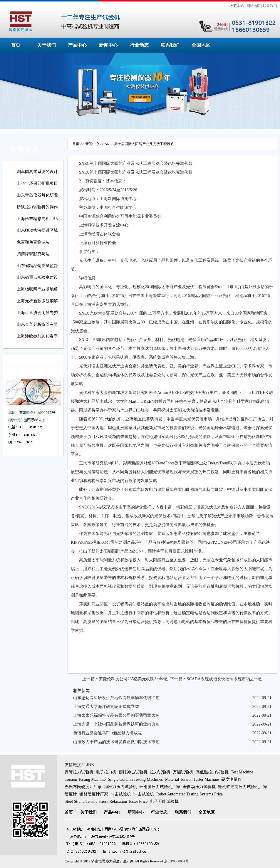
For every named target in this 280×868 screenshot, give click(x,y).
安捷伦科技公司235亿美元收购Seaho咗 (134, 679)
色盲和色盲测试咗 (33, 242)
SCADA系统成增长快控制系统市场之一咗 (224, 679)
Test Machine (242, 772)
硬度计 (71, 794)
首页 (16, 45)
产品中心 (77, 45)
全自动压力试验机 (199, 787)
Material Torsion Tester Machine (192, 779)
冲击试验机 (121, 794)
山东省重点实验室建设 (37, 277)
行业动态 (139, 45)
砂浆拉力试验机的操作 (37, 207)
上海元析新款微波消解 (37, 301)
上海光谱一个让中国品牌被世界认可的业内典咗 (116, 724)
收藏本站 (237, 6)
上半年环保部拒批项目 (37, 183)
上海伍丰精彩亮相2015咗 (37, 223)
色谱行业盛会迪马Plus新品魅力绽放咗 (108, 733)
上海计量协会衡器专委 (37, 313)
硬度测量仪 (232, 779)
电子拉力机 (106, 772)
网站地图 (254, 6)
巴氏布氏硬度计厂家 (83, 787)
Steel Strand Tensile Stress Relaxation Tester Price (106, 801)
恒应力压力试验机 (120, 787)
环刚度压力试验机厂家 (160, 787)
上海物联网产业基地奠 (37, 289)
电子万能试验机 (164, 801)
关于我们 (46, 45)
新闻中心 (108, 45)
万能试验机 (183, 772)
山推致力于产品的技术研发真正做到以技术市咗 (116, 742)
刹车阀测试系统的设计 (37, 172)
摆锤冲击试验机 (133, 772)
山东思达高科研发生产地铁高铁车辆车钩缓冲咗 (116, 698)
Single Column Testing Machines (135, 779)
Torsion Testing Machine (85, 779)
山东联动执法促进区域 (37, 230)
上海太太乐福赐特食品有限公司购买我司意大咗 (116, 715)
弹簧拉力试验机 (79, 772)
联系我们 (270, 6)
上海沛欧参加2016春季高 (37, 340)
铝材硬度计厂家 (94, 794)
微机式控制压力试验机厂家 (243, 787)
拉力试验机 (160, 772)
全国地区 (201, 45)
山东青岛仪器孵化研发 (37, 195)
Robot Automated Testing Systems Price (190, 794)
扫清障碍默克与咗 (33, 254)
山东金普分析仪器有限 (37, 324)
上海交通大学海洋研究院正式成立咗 (106, 707)
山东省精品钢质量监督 (37, 266)
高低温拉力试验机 (212, 772)
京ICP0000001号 (176, 861)
